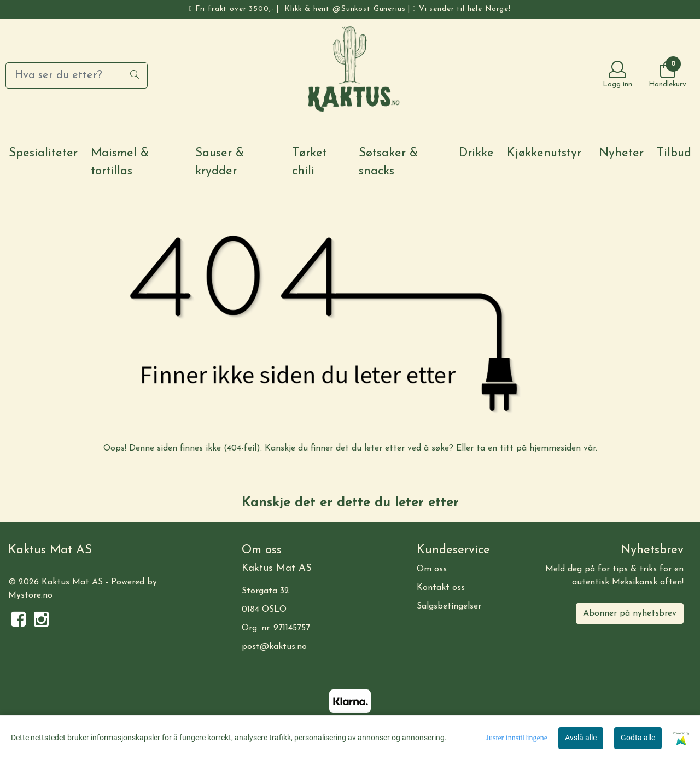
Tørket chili (310, 162)
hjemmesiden (555, 448)
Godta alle (638, 738)
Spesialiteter (43, 153)
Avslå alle (581, 738)
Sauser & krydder (220, 162)
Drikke (476, 153)
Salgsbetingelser (449, 606)
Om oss (432, 569)
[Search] (77, 75)
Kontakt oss (441, 588)
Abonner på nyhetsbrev (630, 613)
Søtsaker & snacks (389, 162)
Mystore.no (30, 595)
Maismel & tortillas (120, 162)
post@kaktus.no (274, 647)
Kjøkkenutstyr (544, 153)
